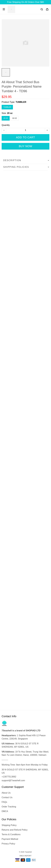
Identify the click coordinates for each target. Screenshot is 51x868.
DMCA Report (26, 856)
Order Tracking (9, 807)
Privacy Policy (8, 844)
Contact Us (7, 797)
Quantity (6, 125)
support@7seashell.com (13, 780)
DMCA (5, 811)
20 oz (10, 113)
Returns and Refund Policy (15, 830)
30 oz (14, 118)
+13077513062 (9, 777)
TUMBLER (21, 102)
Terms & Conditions (11, 834)
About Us (6, 793)
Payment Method (10, 839)
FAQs (4, 802)
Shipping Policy (9, 825)
